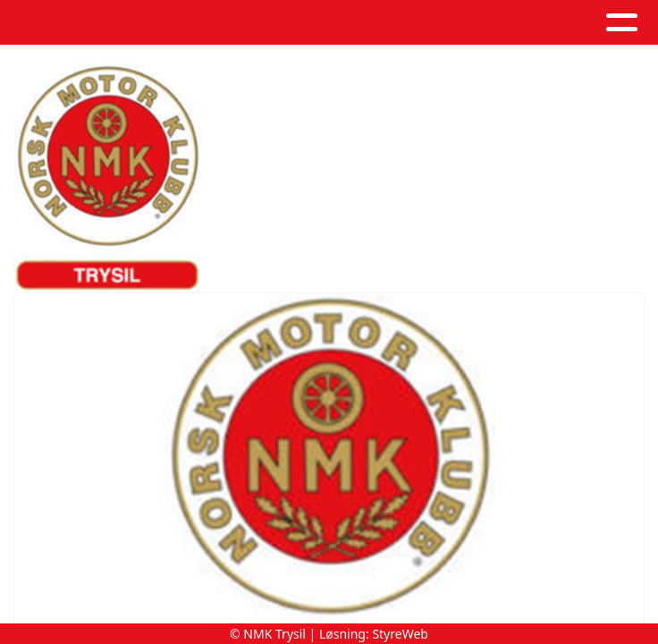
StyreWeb (400, 634)
